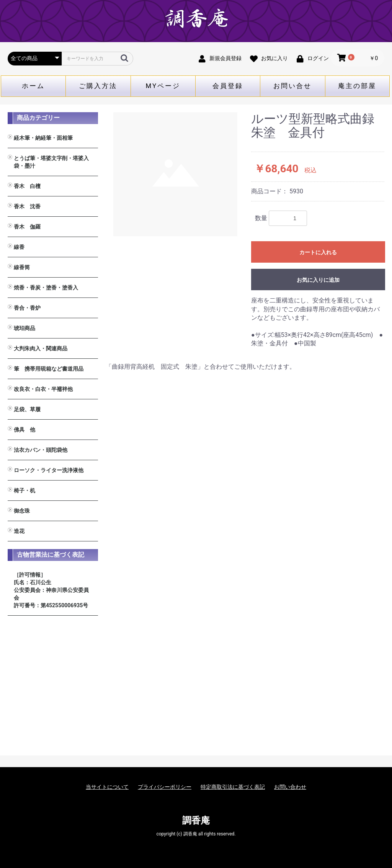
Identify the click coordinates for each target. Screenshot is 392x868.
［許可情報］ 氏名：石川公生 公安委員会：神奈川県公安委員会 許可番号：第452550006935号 (51, 590)
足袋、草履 (27, 409)
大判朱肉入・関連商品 (41, 348)
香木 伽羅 (27, 227)
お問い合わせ (290, 787)
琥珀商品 (24, 328)
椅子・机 (24, 490)
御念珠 (22, 511)
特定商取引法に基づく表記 (233, 787)
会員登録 (228, 86)
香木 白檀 (27, 186)
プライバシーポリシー (165, 787)
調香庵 (196, 821)
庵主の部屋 (357, 86)
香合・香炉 (27, 308)
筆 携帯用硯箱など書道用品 (49, 369)
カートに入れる (318, 252)
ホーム (33, 86)
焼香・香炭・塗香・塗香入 (46, 288)
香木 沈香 (27, 206)
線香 (19, 247)
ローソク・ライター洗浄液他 (49, 470)
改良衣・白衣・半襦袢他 (43, 389)
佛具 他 (24, 430)
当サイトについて (107, 787)
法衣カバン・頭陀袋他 (41, 450)
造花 (19, 531)
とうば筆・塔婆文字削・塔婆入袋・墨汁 (51, 162)
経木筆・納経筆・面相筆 (43, 138)
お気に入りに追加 (318, 280)
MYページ (163, 86)
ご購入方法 (98, 86)
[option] (175, 174)
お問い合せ (292, 86)
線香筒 (22, 267)
